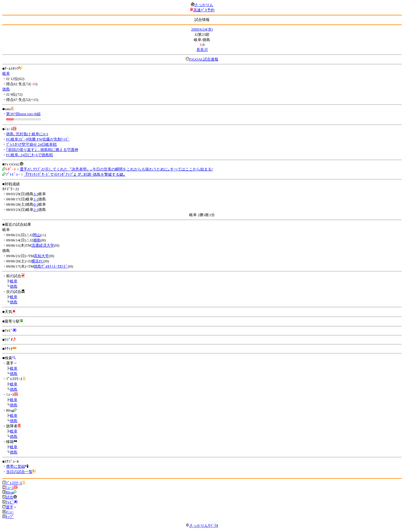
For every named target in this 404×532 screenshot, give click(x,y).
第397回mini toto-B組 (23, 114)
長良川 (202, 50)
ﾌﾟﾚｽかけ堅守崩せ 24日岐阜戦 (31, 144)
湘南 (37, 240)
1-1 (36, 199)
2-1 (36, 210)
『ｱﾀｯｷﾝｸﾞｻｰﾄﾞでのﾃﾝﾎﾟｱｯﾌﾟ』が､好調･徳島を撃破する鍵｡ (75, 174)
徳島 (6, 89)
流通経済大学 (43, 245)
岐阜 (6, 73)
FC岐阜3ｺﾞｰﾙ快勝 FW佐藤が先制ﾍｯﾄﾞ (38, 139)
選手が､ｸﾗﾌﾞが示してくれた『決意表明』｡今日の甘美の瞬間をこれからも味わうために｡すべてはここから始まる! (116, 169)
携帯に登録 (16, 466)
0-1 (36, 204)
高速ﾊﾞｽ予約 (204, 10)
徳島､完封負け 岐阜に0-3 (27, 134)
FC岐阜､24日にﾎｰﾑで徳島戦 (30, 155)
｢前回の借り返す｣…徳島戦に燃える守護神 (42, 150)
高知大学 (41, 256)
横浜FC (37, 261)
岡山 (37, 235)
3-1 (36, 194)
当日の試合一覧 (19, 472)
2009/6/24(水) (202, 29)
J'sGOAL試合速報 (204, 59)
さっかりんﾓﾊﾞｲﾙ (202, 525)
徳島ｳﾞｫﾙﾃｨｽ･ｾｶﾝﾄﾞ (51, 266)
